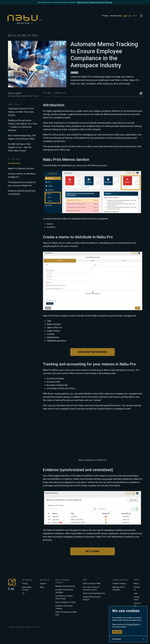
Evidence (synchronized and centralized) (22, 192)
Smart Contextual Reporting (94, 593)
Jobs (136, 593)
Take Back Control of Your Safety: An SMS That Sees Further (21, 112)
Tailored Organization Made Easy (66, 613)
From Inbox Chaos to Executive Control (91, 589)
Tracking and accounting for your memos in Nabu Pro (22, 184)
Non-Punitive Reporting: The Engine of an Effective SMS (22, 137)
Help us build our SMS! (92, 584)
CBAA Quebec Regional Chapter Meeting (94, 2)
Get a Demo (93, 551)
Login (128, 16)
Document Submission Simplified (64, 591)
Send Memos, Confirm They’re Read (64, 597)
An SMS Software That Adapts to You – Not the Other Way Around (20, 147)
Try (23, 593)
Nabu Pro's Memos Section (21, 168)
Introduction (14, 163)
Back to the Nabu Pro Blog (22, 35)
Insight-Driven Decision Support (92, 598)
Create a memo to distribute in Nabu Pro (22, 175)
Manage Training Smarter (65, 586)
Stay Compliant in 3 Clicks (65, 602)
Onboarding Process (27, 589)
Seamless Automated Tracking (64, 607)
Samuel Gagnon (15, 93)
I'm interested (116, 16)
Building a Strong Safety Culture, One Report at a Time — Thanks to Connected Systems (22, 125)
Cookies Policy (132, 624)
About (136, 584)
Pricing (105, 16)
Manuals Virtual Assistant (119, 589)
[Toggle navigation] (141, 16)
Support (43, 584)
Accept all (117, 632)
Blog (42, 587)
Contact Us (137, 589)
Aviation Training (119, 584)
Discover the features (93, 352)
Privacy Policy (137, 598)
